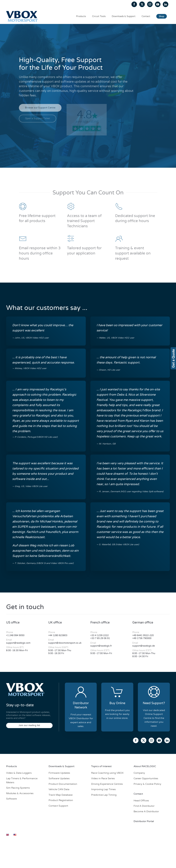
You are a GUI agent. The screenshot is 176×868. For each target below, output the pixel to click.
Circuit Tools (99, 16)
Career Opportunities (146, 778)
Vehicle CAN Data (59, 789)
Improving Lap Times (103, 789)
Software (11, 799)
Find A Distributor (144, 806)
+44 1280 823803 (58, 635)
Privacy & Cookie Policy (147, 784)
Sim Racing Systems (18, 788)
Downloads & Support (124, 16)
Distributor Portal (144, 821)
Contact (146, 16)
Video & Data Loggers (19, 773)
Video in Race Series (103, 778)
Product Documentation (63, 784)
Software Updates (59, 778)
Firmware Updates (59, 773)
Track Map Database (61, 795)
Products (81, 16)
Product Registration (61, 800)
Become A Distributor (146, 811)
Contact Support (58, 806)
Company (139, 773)
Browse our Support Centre (40, 108)
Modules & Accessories (20, 793)
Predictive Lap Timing (104, 795)
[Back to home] (23, 16)
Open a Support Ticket (38, 118)
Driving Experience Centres (107, 784)
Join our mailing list (29, 725)
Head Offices (141, 801)
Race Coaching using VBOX (107, 773)
